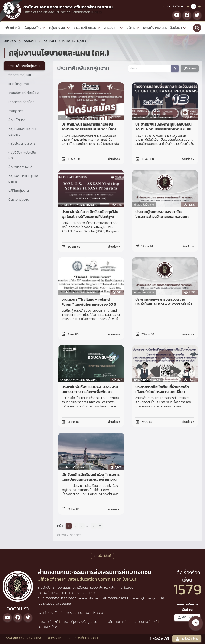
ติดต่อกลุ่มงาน (19, 199)
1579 (188, 589)
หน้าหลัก (13, 28)
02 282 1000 (61, 593)
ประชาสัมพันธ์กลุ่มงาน (24, 66)
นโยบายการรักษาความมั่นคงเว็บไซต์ (133, 622)
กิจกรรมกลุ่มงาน (20, 75)
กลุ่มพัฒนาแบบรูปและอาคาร (24, 179)
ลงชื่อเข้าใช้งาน (187, 639)
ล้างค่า (190, 68)
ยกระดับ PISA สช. (155, 28)
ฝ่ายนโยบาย (17, 120)
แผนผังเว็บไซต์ (47, 627)
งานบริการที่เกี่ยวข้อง (23, 93)
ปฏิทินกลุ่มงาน (19, 190)
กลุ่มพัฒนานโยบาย (22, 143)
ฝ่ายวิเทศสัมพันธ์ (20, 167)
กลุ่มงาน (30, 41)
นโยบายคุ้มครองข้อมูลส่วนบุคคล (83, 622)
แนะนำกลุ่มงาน (19, 84)
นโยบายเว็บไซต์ (48, 622)
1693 (92, 593)
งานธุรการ (16, 111)
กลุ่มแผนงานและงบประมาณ (22, 132)
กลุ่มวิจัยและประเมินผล (22, 155)
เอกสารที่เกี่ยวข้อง (21, 102)
